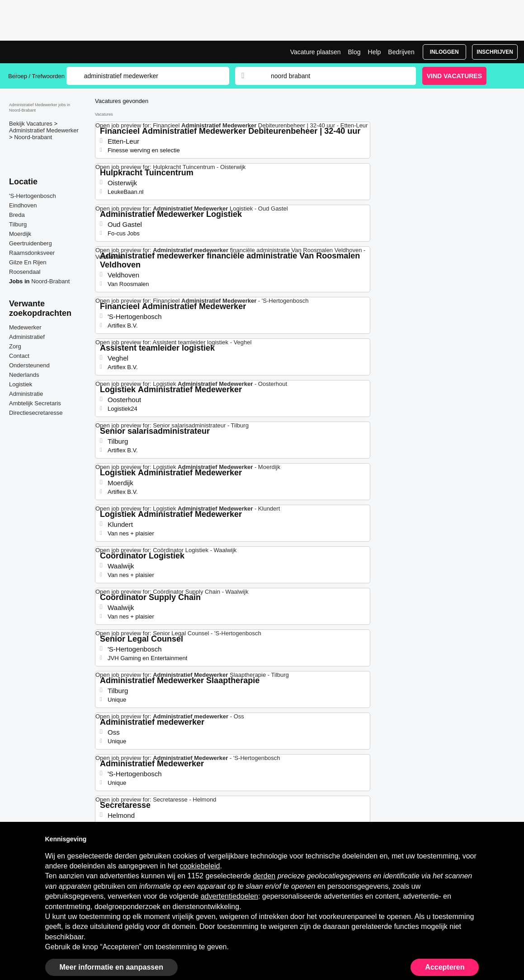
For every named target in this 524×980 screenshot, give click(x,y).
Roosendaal (25, 272)
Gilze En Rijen (28, 262)
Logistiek (21, 384)
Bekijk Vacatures (31, 124)
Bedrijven (401, 52)
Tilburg (18, 224)
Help (375, 52)
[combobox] (335, 76)
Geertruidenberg (31, 243)
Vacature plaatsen (316, 52)
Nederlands (24, 375)
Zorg (15, 346)
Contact (19, 356)
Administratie (26, 394)
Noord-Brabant (50, 281)
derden (264, 876)
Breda (17, 215)
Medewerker (25, 327)
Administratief (27, 337)
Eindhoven (23, 205)
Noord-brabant (33, 137)
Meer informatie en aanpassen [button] (111, 967)
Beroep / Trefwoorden (36, 76)
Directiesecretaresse (36, 413)
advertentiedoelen (229, 896)
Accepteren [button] (445, 967)
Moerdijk (20, 234)
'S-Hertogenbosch (33, 196)
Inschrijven (495, 52)
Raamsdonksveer (32, 253)
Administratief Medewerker (44, 130)
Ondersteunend (29, 365)
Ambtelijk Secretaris (35, 403)
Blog (354, 52)
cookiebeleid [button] (200, 866)
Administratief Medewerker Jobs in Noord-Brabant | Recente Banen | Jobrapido (42, 52)
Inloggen (444, 52)
